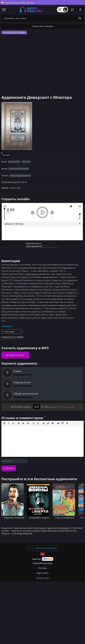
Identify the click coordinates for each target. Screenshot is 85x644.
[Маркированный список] (33, 423)
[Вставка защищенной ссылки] (53, 423)
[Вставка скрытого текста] (67, 423)
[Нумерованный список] (38, 423)
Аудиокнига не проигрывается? (34, 245)
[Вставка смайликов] (44, 423)
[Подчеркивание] (13, 423)
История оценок (67, 407)
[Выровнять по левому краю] (19, 423)
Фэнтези (26, 162)
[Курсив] (9, 423)
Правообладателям (43, 563)
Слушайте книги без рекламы (18, 2)
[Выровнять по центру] (23, 423)
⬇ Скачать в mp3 (15, 355)
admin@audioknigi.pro (46, 548)
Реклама (43, 568)
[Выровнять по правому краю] (28, 423)
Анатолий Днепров (19, 169)
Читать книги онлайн (14, 32)
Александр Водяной (20, 175)
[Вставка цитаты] (58, 423)
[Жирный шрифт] (4, 423)
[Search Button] (80, 18)
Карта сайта (43, 573)
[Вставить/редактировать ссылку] (48, 423)
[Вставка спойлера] (63, 423)
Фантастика (14, 162)
